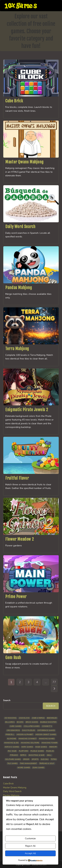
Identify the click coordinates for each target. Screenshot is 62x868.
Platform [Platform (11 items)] (24, 751)
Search (7, 700)
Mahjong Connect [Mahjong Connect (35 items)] (28, 739)
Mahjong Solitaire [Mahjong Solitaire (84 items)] (30, 743)
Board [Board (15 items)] (20, 722)
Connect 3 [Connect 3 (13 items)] (47, 726)
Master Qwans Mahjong (24, 162)
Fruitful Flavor (17, 478)
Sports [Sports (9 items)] (35, 759)
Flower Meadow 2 (20, 539)
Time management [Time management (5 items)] (28, 763)
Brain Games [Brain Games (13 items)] (32, 722)
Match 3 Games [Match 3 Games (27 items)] (12, 747)
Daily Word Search (20, 227)
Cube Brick (14, 101)
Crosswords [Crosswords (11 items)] (13, 730)
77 (54, 682)
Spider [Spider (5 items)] (26, 759)
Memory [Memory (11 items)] (53, 747)
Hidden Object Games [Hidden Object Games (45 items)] (46, 735)
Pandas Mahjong (19, 288)
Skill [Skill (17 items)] (49, 755)
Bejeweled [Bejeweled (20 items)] (52, 718)
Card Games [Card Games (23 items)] (16, 726)
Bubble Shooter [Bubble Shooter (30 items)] (48, 722)
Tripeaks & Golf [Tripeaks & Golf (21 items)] (47, 763)
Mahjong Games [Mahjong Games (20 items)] (47, 739)
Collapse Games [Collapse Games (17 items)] (32, 726)
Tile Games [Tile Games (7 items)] (12, 763)
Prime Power (16, 597)
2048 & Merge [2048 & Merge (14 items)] (38, 718)
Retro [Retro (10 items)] (23, 755)
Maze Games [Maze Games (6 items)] (41, 747)
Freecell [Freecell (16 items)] (10, 735)
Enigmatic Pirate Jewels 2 (27, 410)
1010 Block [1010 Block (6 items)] (24, 718)
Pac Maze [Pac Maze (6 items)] (12, 751)
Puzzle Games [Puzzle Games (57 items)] (37, 751)
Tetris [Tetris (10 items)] (54, 759)
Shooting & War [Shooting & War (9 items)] (37, 755)
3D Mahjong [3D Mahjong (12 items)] (10, 718)
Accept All (30, 853)
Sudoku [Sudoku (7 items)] (45, 759)
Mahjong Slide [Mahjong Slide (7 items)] (11, 743)
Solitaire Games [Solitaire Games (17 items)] (13, 759)
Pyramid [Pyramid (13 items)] (14, 755)
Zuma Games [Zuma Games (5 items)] (38, 768)
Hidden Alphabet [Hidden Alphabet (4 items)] (25, 735)
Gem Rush (13, 658)
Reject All (30, 846)
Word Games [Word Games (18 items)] (24, 768)
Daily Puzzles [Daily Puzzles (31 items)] (29, 730)
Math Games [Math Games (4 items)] (27, 747)
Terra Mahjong (17, 349)
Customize (30, 838)
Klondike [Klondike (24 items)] (12, 739)
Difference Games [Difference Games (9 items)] (46, 730)
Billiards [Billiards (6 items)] (10, 722)
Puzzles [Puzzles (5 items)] (50, 751)
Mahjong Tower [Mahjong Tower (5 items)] (50, 743)
